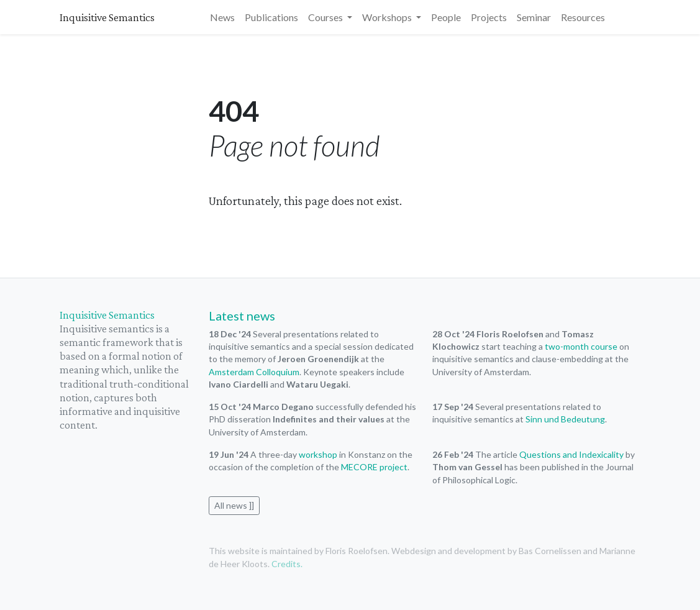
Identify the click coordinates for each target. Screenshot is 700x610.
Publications (271, 17)
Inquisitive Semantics (107, 17)
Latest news (242, 316)
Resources (583, 17)
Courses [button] (326, 17)
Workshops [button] (388, 17)
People (446, 17)
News (222, 17)
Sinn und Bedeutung (565, 419)
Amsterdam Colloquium (254, 372)
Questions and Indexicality (571, 454)
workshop (318, 454)
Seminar (534, 17)
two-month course (581, 346)
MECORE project (374, 467)
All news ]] (234, 505)
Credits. (287, 564)
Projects (489, 17)
